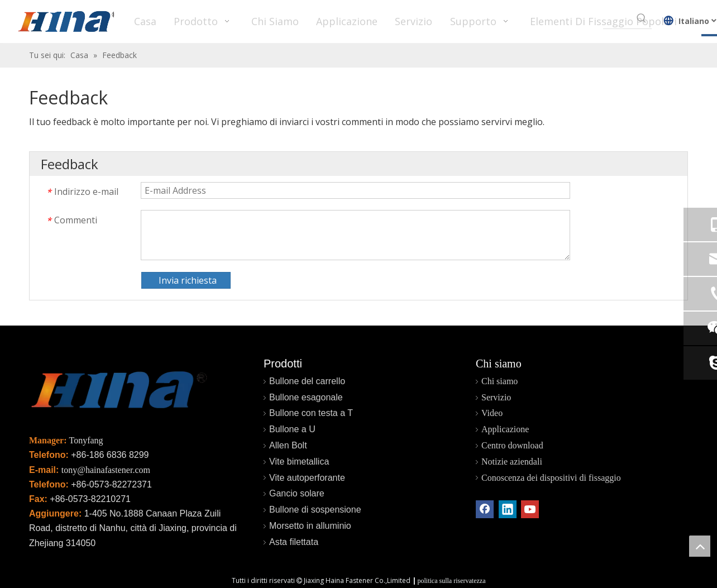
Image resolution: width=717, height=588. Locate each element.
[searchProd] (617, 18)
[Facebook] (485, 509)
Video (492, 413)
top (700, 546)
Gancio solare (297, 493)
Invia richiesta (188, 280)
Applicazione (505, 429)
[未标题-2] (118, 392)
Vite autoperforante (307, 478)
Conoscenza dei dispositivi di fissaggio (551, 478)
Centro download (512, 445)
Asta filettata (294, 542)
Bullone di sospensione (315, 510)
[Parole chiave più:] (642, 18)
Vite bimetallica (299, 462)
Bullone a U (292, 429)
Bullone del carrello (307, 381)
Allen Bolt (288, 445)
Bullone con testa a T (311, 413)
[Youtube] (530, 509)
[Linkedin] (508, 509)
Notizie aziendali (512, 462)
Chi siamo (499, 381)
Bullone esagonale (306, 397)
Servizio (496, 397)
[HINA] (68, 23)
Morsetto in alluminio (310, 526)
